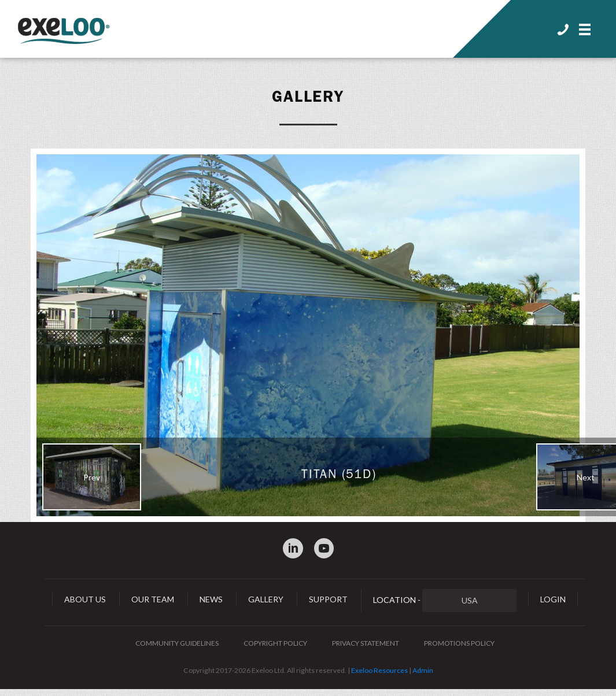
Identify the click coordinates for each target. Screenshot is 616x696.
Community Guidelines (177, 643)
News (211, 599)
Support (328, 599)
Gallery (308, 97)
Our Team (153, 599)
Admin (423, 670)
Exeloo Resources (379, 670)
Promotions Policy (459, 643)
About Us (85, 599)
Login (553, 599)
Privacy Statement (366, 643)
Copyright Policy (275, 643)
